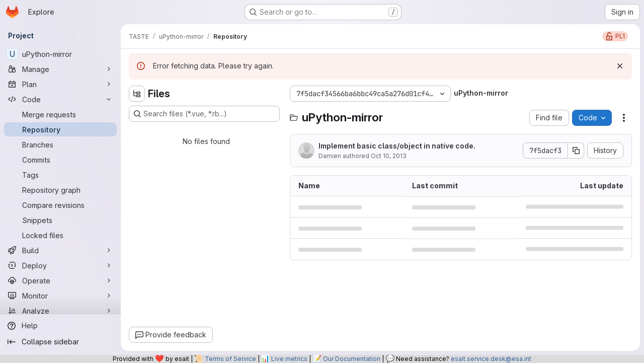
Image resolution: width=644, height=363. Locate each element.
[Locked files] (60, 235)
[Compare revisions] (60, 205)
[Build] (60, 250)
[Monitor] (60, 296)
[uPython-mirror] (60, 54)
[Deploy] (60, 265)
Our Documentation (352, 359)
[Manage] (60, 69)
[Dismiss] (620, 66)
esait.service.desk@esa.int (491, 359)
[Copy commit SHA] (576, 151)
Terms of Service (230, 359)
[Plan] (60, 84)
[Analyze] (60, 311)
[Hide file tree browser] (137, 94)
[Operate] (60, 280)
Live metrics (289, 359)
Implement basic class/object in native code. (397, 146)
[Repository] (60, 129)
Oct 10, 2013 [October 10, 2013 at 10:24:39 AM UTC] (389, 156)
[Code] (60, 99)
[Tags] (60, 175)
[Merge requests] (60, 114)
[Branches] (60, 144)
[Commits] (60, 160)
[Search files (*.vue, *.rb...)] (204, 114)
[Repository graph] (60, 190)
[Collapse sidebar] (60, 342)
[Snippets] (60, 220)
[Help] (60, 326)
